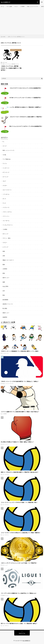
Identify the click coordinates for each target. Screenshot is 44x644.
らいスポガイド (26, 641)
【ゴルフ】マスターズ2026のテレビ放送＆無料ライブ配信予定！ (26, 117)
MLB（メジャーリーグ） (33, 6)
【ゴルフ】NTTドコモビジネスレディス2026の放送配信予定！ (26, 88)
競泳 (4, 295)
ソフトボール (6, 194)
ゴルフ (4, 181)
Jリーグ (5, 146)
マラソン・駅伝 (7, 238)
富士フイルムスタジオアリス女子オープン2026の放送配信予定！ (26, 126)
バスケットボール (7, 212)
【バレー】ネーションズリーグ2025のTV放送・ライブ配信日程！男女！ (19, 502)
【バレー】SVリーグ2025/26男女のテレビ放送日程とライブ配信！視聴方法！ (21, 533)
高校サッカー (6, 313)
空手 (4, 291)
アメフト (5, 163)
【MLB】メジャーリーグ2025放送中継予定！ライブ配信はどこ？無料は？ (20, 381)
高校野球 (5, 317)
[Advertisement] (22, 22)
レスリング (5, 247)
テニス (16, 6)
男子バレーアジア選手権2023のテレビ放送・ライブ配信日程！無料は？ (19, 623)
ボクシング (5, 234)
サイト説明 (9, 6)
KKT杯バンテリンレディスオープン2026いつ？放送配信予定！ (25, 98)
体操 (4, 251)
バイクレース (6, 207)
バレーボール (6, 221)
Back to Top (22, 633)
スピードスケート (7, 190)
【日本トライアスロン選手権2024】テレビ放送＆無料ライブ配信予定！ (11, 68)
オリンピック (6, 172)
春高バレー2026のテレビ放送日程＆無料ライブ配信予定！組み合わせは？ (20, 472)
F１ (3, 142)
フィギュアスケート (8, 225)
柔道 (4, 273)
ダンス (4, 199)
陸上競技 (5, 308)
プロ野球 (22, 6)
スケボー (5, 185)
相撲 (4, 282)
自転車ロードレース (16, 50)
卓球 (4, 256)
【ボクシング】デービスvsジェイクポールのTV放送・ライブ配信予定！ (19, 563)
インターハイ (6, 168)
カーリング (5, 177)
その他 (4, 155)
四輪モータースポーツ (8, 260)
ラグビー (5, 243)
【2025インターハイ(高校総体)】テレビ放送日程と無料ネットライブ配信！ (20, 351)
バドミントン (6, 216)
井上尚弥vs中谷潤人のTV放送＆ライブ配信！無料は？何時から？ (17, 442)
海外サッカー (6, 278)
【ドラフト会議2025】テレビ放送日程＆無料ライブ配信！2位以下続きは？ (20, 412)
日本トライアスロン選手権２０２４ (11, 64)
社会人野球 (5, 286)
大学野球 (5, 269)
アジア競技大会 (7, 159)
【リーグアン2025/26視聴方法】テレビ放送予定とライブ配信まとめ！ (19, 593)
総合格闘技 (5, 300)
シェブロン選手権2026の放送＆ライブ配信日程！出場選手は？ (25, 107)
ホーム (2, 6)
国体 (4, 265)
